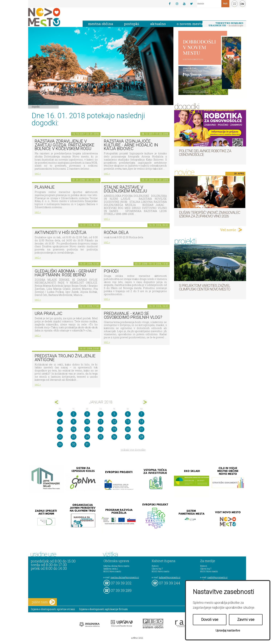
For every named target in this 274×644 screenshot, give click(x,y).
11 (101, 422)
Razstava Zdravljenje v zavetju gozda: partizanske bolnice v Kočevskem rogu (65, 145)
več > (38, 174)
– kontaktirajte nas (226, 24)
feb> (145, 402)
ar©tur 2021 (137, 638)
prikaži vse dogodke (133, 450)
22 (60, 437)
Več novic (228, 230)
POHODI (111, 271)
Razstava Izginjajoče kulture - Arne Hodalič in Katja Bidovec (131, 145)
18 (101, 429)
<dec (57, 402)
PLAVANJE (45, 187)
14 (141, 422)
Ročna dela (116, 233)
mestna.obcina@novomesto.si (125, 577)
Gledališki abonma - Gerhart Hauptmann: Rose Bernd (66, 273)
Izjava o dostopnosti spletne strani (53, 609)
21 (141, 429)
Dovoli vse (210, 620)
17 (87, 429)
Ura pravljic (48, 314)
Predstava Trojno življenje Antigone (65, 358)
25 (101, 437)
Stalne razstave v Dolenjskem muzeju (125, 189)
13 (128, 422)
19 (114, 429)
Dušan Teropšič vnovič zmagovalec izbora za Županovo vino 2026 (210, 214)
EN (242, 4)
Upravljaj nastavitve (228, 631)
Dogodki (36, 107)
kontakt (235, 4)
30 (74, 444)
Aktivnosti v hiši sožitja (61, 233)
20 (128, 429)
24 (87, 437)
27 (128, 437)
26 (114, 437)
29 (60, 444)
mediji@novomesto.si (217, 577)
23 (74, 437)
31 (87, 444)
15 (60, 429)
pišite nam (43, 602)
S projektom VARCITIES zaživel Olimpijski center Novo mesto (205, 287)
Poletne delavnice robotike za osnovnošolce (205, 153)
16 (74, 429)
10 (87, 422)
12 (114, 422)
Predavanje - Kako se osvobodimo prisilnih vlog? (133, 315)
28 (141, 437)
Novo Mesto (53, 17)
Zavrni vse (246, 620)
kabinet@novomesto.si (170, 577)
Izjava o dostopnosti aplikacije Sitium (104, 609)
